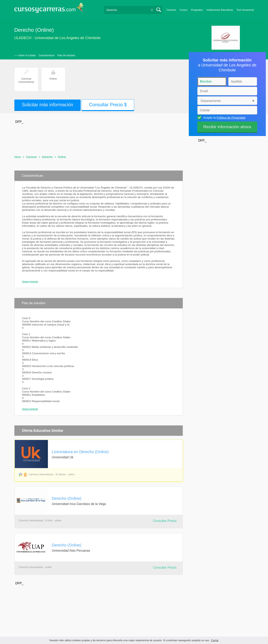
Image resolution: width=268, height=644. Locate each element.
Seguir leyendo (30, 282)
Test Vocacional (245, 10)
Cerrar (215, 640)
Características (46, 55)
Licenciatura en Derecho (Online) (80, 452)
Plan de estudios (66, 55)
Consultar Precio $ (108, 105)
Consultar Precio (165, 521)
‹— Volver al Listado (25, 55)
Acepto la (224, 117)
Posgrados (197, 10)
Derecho (47, 157)
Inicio (18, 157)
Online (62, 157)
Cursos (183, 10)
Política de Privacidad (231, 118)
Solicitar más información (48, 105)
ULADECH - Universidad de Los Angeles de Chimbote (57, 38)
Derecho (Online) (67, 498)
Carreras (171, 10)
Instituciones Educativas (220, 10)
